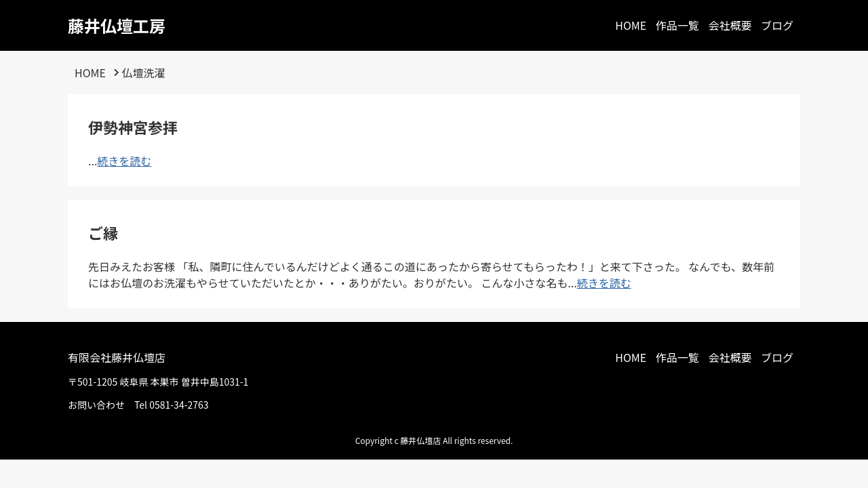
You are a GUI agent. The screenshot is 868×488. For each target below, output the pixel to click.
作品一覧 (677, 25)
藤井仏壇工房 (117, 25)
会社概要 (730, 25)
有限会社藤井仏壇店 (117, 357)
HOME (631, 25)
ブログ (777, 25)
